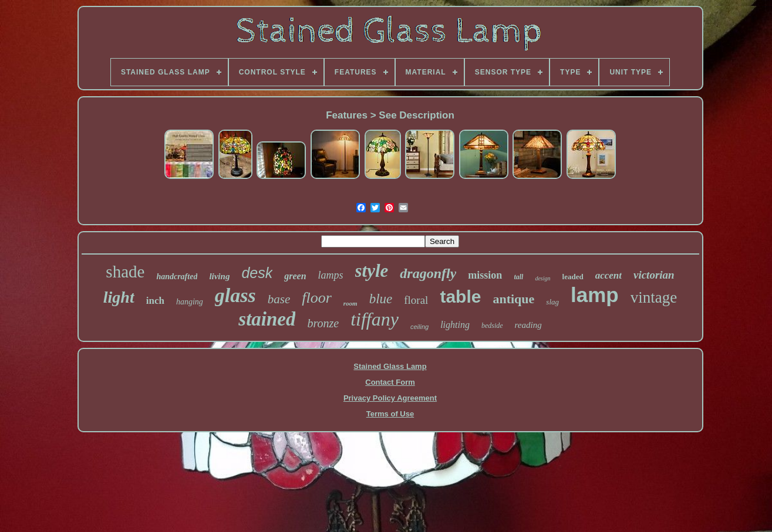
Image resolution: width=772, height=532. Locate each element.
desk (257, 273)
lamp (595, 295)
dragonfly (428, 273)
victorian (654, 275)
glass (235, 295)
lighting (455, 325)
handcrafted (177, 277)
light (119, 297)
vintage (654, 297)
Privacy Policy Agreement (390, 398)
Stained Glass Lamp (390, 366)
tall (518, 277)
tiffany (375, 319)
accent (609, 275)
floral (416, 300)
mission (485, 275)
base (279, 299)
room (350, 303)
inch (155, 301)
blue (381, 299)
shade (125, 272)
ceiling (419, 327)
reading (528, 325)
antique (513, 299)
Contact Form (390, 382)
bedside (492, 326)
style (372, 271)
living (219, 276)
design (542, 278)
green (295, 276)
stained (267, 319)
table (460, 297)
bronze (323, 323)
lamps (331, 275)
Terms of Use (390, 414)
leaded (573, 277)
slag (552, 302)
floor (317, 298)
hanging (190, 302)
